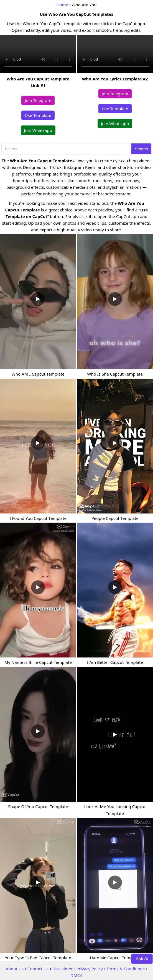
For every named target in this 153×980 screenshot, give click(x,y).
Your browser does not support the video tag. (38, 54)
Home (62, 5)
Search (141, 149)
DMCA (76, 975)
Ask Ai (142, 958)
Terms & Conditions (126, 969)
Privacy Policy (90, 969)
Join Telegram (38, 100)
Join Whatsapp (38, 130)
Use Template (38, 115)
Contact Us (38, 969)
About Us (15, 969)
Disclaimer (62, 969)
